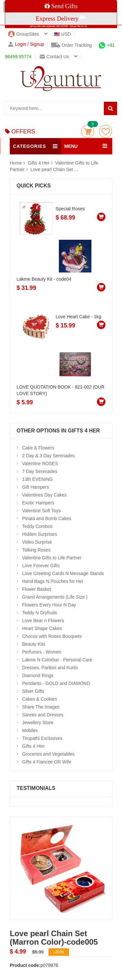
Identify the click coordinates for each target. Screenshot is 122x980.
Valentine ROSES (40, 464)
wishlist (106, 131)
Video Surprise (37, 542)
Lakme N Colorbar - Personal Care (57, 660)
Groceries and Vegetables (48, 754)
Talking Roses (36, 550)
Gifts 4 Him (33, 746)
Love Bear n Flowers (43, 621)
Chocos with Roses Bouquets (52, 636)
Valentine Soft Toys (41, 511)
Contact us (54, 57)
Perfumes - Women (42, 652)
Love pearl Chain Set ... (54, 169)
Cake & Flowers (38, 448)
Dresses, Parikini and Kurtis (50, 668)
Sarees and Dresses (43, 715)
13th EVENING (37, 479)
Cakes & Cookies (40, 699)
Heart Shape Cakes (42, 628)
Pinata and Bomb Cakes (47, 518)
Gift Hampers (35, 487)
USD (63, 34)
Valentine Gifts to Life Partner (52, 558)
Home (16, 163)
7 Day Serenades (40, 471)
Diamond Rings (38, 675)
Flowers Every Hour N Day (49, 605)
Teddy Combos (37, 526)
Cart (88, 131)
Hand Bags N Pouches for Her (53, 581)
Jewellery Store (38, 723)
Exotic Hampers (38, 503)
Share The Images (41, 707)
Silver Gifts (33, 691)
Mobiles (30, 730)
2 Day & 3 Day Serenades (48, 456)
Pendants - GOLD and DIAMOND (56, 683)
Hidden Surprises (40, 534)
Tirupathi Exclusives (42, 738)
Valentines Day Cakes (44, 495)
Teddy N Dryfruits (40, 613)
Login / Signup (26, 44)
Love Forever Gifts (41, 566)
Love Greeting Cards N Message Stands (63, 573)
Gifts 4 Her (39, 163)
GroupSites (24, 34)
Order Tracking (72, 45)
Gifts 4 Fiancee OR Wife (47, 762)
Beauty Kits (34, 644)
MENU (71, 146)
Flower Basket (37, 589)
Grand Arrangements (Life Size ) (55, 597)
